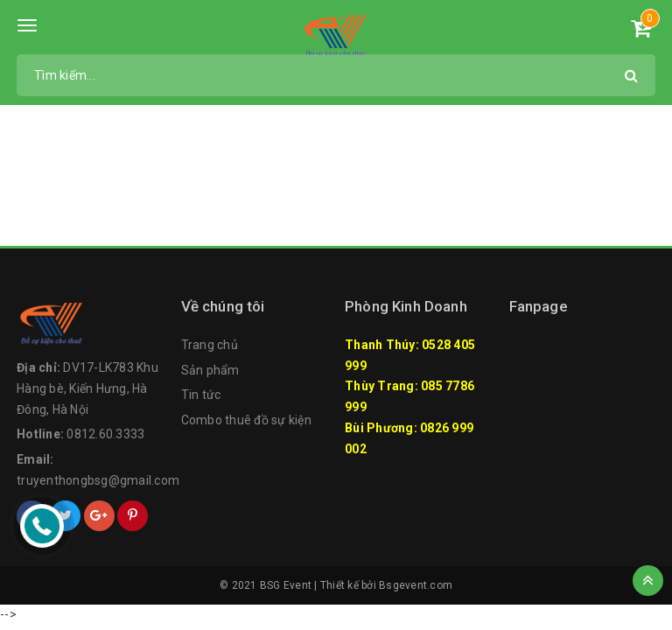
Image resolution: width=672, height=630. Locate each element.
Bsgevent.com (416, 585)
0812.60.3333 (105, 434)
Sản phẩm (210, 370)
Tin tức (201, 395)
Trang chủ (210, 345)
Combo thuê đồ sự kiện (246, 420)
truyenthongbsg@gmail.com (98, 480)
